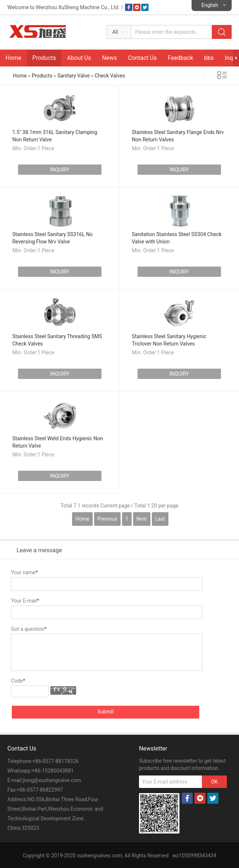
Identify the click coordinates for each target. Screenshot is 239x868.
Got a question (29, 629)
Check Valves (110, 76)
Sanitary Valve (74, 76)
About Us (79, 58)
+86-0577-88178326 (56, 761)
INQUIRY (60, 170)
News (109, 58)
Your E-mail (25, 601)
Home (13, 58)
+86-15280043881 (53, 771)
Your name (24, 572)
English (210, 5)
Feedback (180, 58)
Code (18, 681)
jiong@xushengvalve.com (52, 780)
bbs (209, 58)
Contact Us (142, 58)
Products (44, 58)
